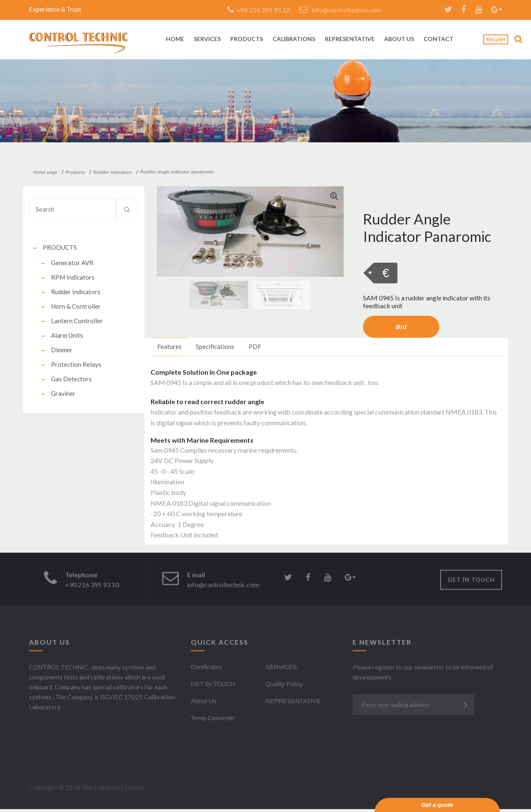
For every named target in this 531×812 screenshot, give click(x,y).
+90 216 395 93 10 (259, 10)
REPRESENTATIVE (350, 39)
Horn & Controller (76, 306)
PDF (255, 346)
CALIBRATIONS (294, 39)
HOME (175, 39)
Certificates (206, 668)
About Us (204, 702)
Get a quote (437, 805)
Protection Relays (76, 364)
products (75, 172)
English (496, 39)
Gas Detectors (71, 379)
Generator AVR (72, 263)
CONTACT (438, 39)
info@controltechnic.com (340, 10)
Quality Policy (284, 685)
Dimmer (62, 350)
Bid (401, 327)
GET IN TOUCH (471, 581)
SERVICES (207, 39)
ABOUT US (399, 39)
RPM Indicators (73, 277)
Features (169, 346)
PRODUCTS (247, 39)
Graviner (63, 393)
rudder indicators (113, 172)
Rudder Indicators (76, 292)
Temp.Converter (213, 719)
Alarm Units (67, 335)
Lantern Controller (77, 321)
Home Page (45, 172)
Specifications (215, 346)
